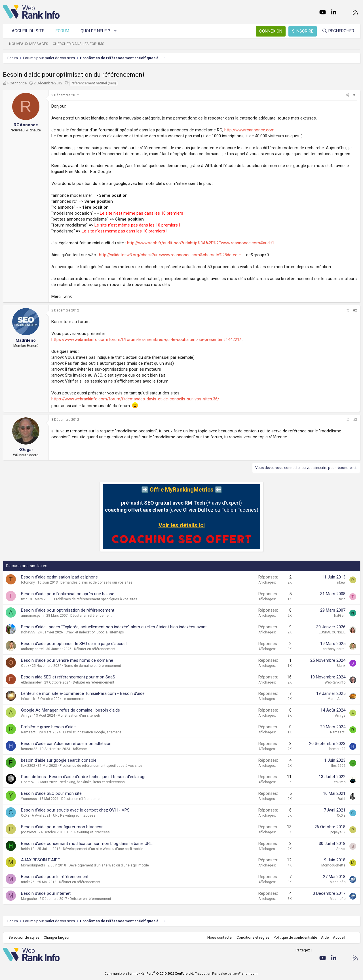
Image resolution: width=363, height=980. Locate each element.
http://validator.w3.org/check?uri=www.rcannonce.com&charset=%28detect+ (170, 255)
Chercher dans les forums (79, 44)
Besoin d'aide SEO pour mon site (51, 793)
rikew (341, 582)
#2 (355, 310)
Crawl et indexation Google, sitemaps (95, 632)
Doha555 (28, 632)
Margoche (29, 899)
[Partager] (347, 95)
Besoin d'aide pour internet (46, 893)
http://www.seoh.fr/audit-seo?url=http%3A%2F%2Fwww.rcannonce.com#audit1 (201, 243)
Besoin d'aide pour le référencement (55, 877)
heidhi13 (28, 849)
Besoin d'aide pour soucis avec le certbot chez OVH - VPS (75, 810)
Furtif (341, 799)
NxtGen (340, 616)
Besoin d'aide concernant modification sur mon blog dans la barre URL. (87, 844)
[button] (116, 31)
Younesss (29, 799)
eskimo (340, 782)
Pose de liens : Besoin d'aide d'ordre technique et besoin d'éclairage (84, 777)
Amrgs (26, 716)
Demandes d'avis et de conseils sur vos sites (96, 582)
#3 (355, 420)
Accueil (339, 937)
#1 (355, 95)
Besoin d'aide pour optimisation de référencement (68, 610)
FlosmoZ (28, 782)
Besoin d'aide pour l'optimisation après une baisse (68, 594)
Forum (62, 31)
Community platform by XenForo (149, 974)
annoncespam (32, 616)
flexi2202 (28, 766)
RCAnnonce (17, 83)
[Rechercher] (338, 31)
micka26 (28, 882)
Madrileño (338, 882)
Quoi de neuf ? (95, 31)
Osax (25, 666)
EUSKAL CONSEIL (332, 632)
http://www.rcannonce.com (249, 130)
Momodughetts (33, 865)
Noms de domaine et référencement (92, 666)
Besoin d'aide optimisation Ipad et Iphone (59, 577)
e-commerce (74, 699)
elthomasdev (31, 682)
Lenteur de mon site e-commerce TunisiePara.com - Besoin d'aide (83, 693)
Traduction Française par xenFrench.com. (227, 974)
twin (24, 599)
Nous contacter (220, 937)
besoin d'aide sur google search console (59, 760)
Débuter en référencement (91, 616)
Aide (325, 937)
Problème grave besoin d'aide (48, 727)
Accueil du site (28, 31)
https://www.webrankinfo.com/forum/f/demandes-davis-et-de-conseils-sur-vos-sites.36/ (135, 399)
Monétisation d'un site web (79, 716)
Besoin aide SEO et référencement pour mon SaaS (68, 677)
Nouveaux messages (29, 44)
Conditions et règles (253, 937)
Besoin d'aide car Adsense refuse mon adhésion (66, 744)
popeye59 (29, 832)
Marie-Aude (336, 699)
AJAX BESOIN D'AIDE (40, 860)
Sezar (341, 849)
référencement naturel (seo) (94, 83)
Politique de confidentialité (295, 937)
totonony (28, 582)
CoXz (25, 815)
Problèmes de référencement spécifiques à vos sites (96, 599)
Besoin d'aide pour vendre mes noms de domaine (67, 660)
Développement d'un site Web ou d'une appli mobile (103, 849)
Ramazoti (29, 732)
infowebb (28, 699)
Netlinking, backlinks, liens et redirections (92, 782)
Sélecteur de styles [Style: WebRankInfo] (24, 937)
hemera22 (29, 749)
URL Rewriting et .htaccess (74, 815)
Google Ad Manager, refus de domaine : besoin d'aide (70, 710)
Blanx (341, 666)
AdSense (80, 749)
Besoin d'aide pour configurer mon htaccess (62, 827)
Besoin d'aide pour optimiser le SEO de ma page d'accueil (74, 644)
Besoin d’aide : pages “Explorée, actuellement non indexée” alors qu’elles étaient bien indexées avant (114, 627)
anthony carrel (32, 649)
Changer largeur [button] (57, 937)
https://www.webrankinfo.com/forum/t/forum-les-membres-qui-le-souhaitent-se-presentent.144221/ (146, 340)
